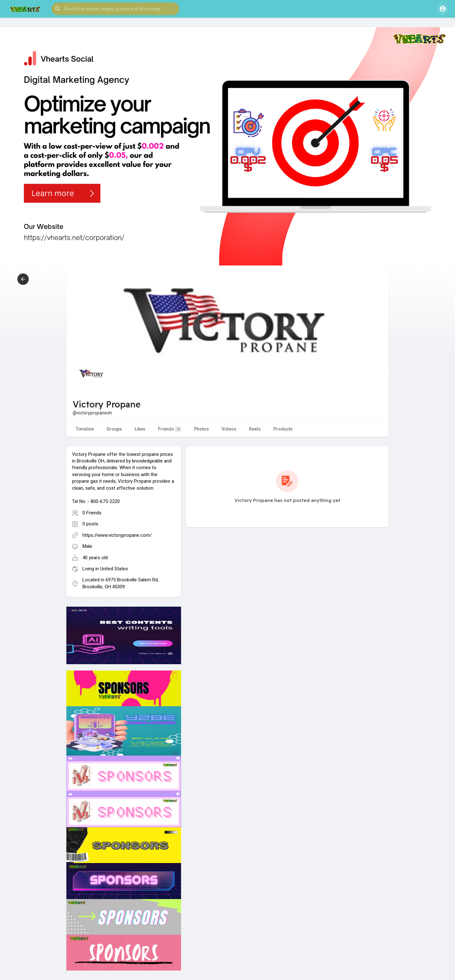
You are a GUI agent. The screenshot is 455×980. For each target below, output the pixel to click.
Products (283, 429)
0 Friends (92, 513)
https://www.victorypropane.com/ (117, 535)
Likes (140, 429)
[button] (115, 9)
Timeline (85, 429)
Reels (255, 429)
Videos (229, 429)
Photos (201, 429)
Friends (170, 429)
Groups (114, 429)
